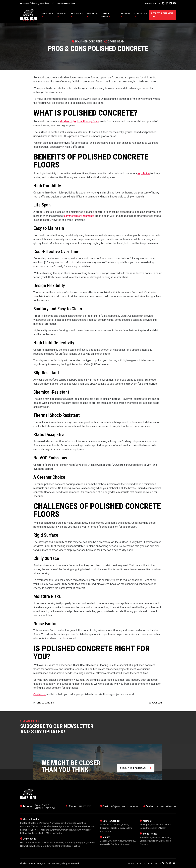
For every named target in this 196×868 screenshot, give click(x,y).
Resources (77, 15)
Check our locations (136, 768)
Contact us (40, 694)
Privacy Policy (136, 863)
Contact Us (141, 15)
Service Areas (106, 15)
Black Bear (157, 703)
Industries (47, 15)
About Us (125, 15)
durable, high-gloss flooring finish (80, 121)
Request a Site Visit (162, 15)
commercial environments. (79, 216)
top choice (144, 173)
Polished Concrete (45, 703)
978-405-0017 (71, 3)
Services (62, 15)
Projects (92, 15)
